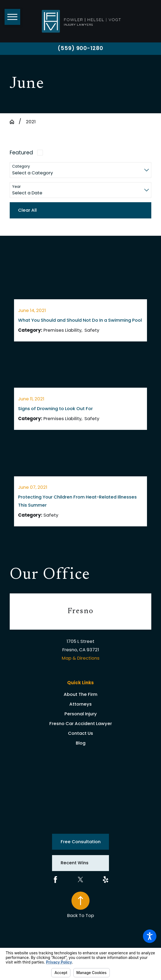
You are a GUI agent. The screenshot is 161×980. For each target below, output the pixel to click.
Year (16, 187)
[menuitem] (81, 695)
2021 (31, 122)
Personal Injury (81, 714)
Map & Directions (81, 658)
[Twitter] (80, 880)
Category (21, 166)
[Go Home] (14, 122)
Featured (21, 153)
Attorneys (80, 704)
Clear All (27, 210)
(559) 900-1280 (81, 48)
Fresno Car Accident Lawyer (81, 724)
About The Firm (80, 694)
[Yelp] (106, 880)
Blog (81, 743)
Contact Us (80, 733)
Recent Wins (75, 863)
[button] (150, 936)
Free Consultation (81, 842)
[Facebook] (55, 880)
